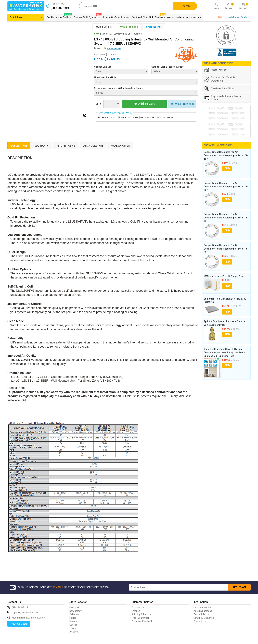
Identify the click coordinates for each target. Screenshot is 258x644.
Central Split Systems (87, 17)
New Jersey (76, 611)
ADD (227, 169)
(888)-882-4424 (143, 117)
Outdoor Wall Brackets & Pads (168, 67)
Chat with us (108, 117)
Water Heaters (175, 17)
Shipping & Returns (141, 614)
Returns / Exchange (204, 618)
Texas (73, 628)
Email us (126, 117)
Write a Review (114, 49)
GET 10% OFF (239, 587)
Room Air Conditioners (116, 17)
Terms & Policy (201, 614)
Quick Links (17, 17)
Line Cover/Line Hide (105, 77)
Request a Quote (19, 624)
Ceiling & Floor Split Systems (148, 17)
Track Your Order (140, 618)
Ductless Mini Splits (59, 17)
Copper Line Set (103, 67)
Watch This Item (182, 104)
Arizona (74, 632)
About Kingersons (203, 611)
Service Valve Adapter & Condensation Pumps (119, 88)
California (74, 614)
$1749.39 (112, 59)
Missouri (74, 621)
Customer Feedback (142, 621)
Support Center (164, 117)
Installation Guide (202, 607)
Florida (73, 618)
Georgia (73, 625)
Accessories (194, 17)
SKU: (97, 34)
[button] (222, 17)
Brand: (100, 48)
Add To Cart (144, 104)
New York (74, 607)
